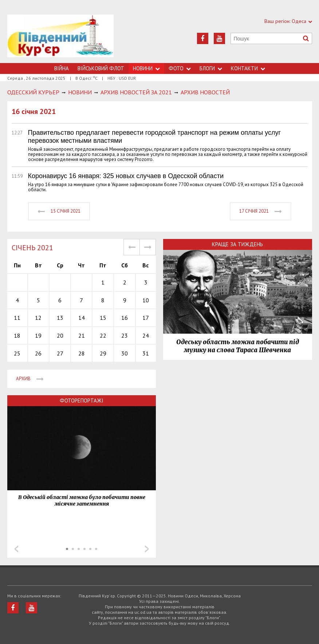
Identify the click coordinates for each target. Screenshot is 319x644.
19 (38, 335)
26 (38, 353)
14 (82, 318)
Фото (180, 68)
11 (17, 318)
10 (146, 300)
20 (60, 335)
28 (82, 353)
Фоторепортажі (82, 400)
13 (60, 318)
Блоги (211, 68)
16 (125, 318)
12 (38, 318)
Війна (62, 68)
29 (103, 353)
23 (125, 335)
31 (146, 353)
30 (125, 353)
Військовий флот (101, 68)
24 (146, 335)
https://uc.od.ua (61, 39)
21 (82, 335)
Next (147, 549)
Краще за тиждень (237, 244)
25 (17, 353)
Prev (16, 549)
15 (103, 318)
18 (17, 335)
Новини (146, 68)
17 (146, 318)
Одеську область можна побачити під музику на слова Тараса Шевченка (238, 346)
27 (60, 353)
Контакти (248, 68)
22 (103, 335)
